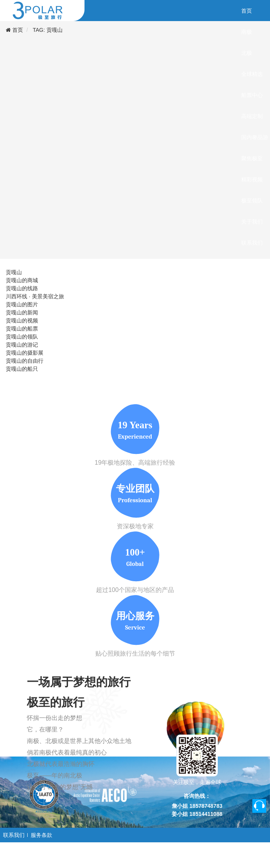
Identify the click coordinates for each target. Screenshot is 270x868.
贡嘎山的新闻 (22, 312)
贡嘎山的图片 (22, 304)
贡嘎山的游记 (22, 345)
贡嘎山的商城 (22, 280)
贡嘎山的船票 (22, 329)
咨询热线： (197, 796)
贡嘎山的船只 (22, 369)
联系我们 (14, 835)
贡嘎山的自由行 (25, 361)
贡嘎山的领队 (22, 337)
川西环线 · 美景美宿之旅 (35, 296)
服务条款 (41, 835)
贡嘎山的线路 (22, 288)
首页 (18, 30)
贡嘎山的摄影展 (25, 353)
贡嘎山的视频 (22, 321)
